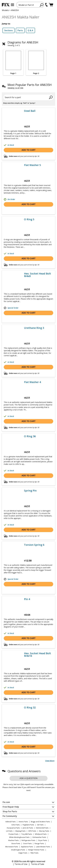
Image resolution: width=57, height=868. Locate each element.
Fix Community (10, 816)
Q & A (30, 30)
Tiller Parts (34, 853)
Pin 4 (27, 599)
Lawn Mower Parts (43, 847)
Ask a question (29, 778)
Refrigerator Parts (28, 840)
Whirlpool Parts (41, 834)
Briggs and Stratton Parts (40, 822)
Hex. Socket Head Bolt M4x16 (37, 655)
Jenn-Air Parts (28, 828)
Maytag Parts (20, 831)
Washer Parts (13, 840)
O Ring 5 (29, 219)
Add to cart (29, 150)
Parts (20, 30)
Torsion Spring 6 (34, 545)
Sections (9, 30)
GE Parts (40, 825)
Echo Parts (16, 825)
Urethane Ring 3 (34, 328)
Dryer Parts (43, 840)
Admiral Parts (11, 822)
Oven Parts (27, 843)
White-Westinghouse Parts (19, 837)
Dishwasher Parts (39, 837)
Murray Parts (44, 831)
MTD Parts (32, 831)
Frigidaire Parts (28, 825)
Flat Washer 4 (32, 382)
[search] (42, 5)
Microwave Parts (12, 847)
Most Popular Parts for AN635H (30, 85)
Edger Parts (23, 853)
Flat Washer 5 (32, 165)
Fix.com (6, 802)
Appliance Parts (27, 847)
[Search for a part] (28, 97)
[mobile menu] (12, 5)
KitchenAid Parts (42, 828)
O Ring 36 (30, 436)
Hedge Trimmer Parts (36, 850)
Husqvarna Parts (13, 828)
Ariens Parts (23, 822)
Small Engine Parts (18, 850)
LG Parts (9, 831)
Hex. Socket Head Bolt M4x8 (37, 275)
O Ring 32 (30, 708)
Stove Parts (16, 843)
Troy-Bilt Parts (27, 834)
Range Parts (39, 843)
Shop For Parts (10, 811)
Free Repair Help (11, 807)
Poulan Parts (14, 834)
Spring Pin (30, 491)
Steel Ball (30, 111)
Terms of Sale (38, 864)
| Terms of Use (20, 864)
